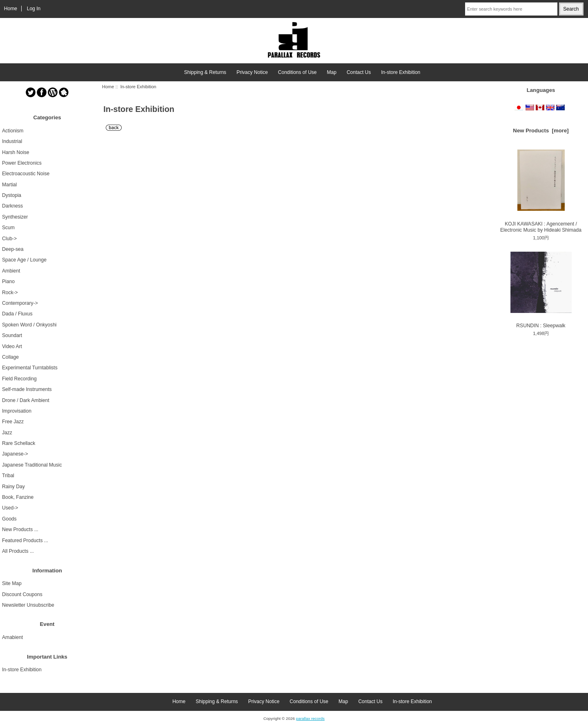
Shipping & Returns (205, 72)
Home (11, 9)
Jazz (7, 433)
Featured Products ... (25, 541)
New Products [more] (541, 131)
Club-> (9, 239)
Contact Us (359, 72)
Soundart (12, 335)
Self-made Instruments (27, 389)
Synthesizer (15, 217)
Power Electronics (22, 163)
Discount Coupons (22, 594)
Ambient (11, 271)
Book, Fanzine (18, 497)
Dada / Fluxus (17, 314)
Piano (8, 281)
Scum (8, 228)
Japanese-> (15, 454)
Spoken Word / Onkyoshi (29, 325)
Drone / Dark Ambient (26, 400)
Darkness (12, 206)
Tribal (8, 476)
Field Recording (19, 379)
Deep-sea (13, 249)
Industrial (12, 141)
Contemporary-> (20, 303)
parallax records (310, 718)
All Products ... (18, 551)
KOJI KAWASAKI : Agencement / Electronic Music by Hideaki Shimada (541, 191)
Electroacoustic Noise (26, 174)
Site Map (12, 583)
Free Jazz (13, 422)
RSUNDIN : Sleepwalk (541, 290)
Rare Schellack (19, 443)
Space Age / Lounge (24, 260)
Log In (34, 9)
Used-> (10, 508)
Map (332, 72)
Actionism (13, 131)
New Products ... (20, 529)
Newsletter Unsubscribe (28, 605)
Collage (10, 357)
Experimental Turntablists (30, 368)
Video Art (12, 346)
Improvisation (17, 411)
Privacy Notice (252, 72)
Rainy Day (13, 487)
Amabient (12, 637)
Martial (9, 185)
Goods (9, 519)
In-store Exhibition (401, 72)
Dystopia (12, 195)
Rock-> (10, 293)
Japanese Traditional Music (32, 465)
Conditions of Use (297, 72)
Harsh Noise (16, 152)
